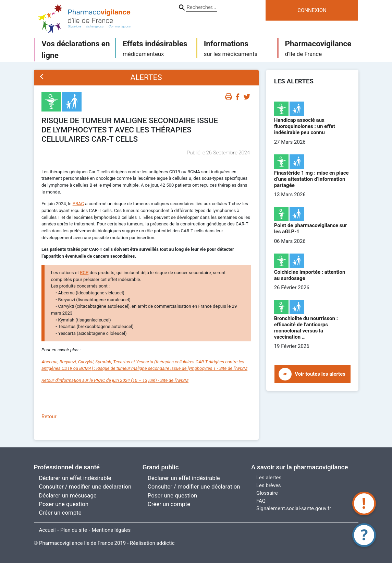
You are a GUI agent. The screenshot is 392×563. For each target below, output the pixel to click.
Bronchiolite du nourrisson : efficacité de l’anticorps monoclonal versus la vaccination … (306, 328)
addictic (166, 543)
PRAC (78, 204)
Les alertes (269, 478)
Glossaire (267, 493)
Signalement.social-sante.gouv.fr (294, 508)
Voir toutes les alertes (320, 374)
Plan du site (74, 530)
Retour (49, 417)
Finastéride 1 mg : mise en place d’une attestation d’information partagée (311, 179)
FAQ (261, 501)
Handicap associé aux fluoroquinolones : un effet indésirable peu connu (305, 126)
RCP (84, 273)
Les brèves (269, 485)
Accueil (47, 530)
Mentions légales (111, 530)
